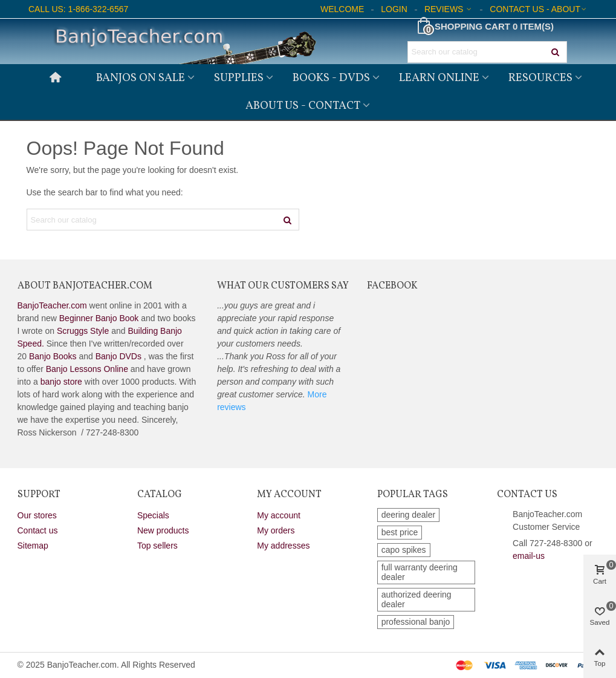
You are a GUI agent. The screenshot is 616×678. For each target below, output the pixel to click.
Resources (540, 78)
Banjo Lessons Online (87, 369)
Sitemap (33, 546)
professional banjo (416, 622)
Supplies (239, 78)
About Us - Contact (303, 106)
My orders (276, 530)
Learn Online (439, 78)
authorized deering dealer (417, 599)
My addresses (283, 546)
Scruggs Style (83, 331)
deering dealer (409, 515)
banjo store (61, 382)
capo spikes (404, 550)
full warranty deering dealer (420, 572)
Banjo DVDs (118, 356)
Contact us (38, 530)
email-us (529, 556)
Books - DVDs (331, 78)
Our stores (37, 515)
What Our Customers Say (283, 286)
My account (279, 515)
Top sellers (157, 546)
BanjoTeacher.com (52, 305)
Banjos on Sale (141, 78)
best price (400, 532)
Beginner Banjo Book (99, 318)
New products (163, 530)
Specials (153, 515)
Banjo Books (53, 356)
